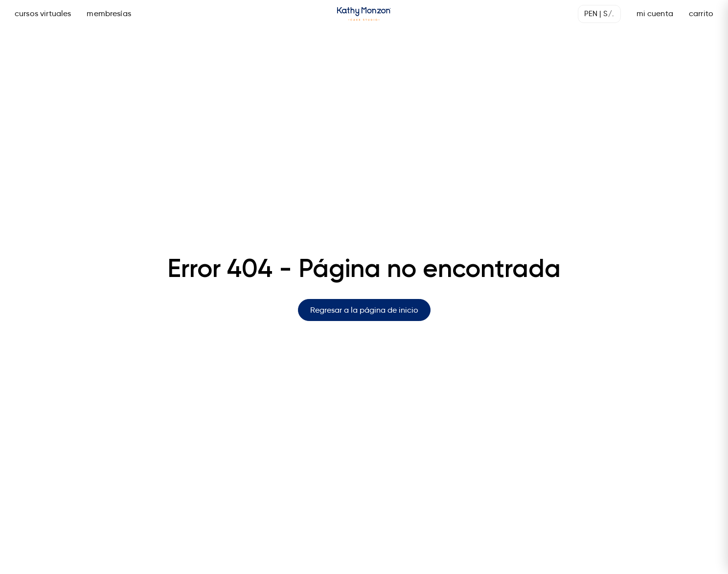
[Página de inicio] (364, 14)
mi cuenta (655, 13)
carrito (701, 13)
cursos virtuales (43, 13)
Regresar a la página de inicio (364, 310)
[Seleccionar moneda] (599, 14)
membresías (109, 13)
